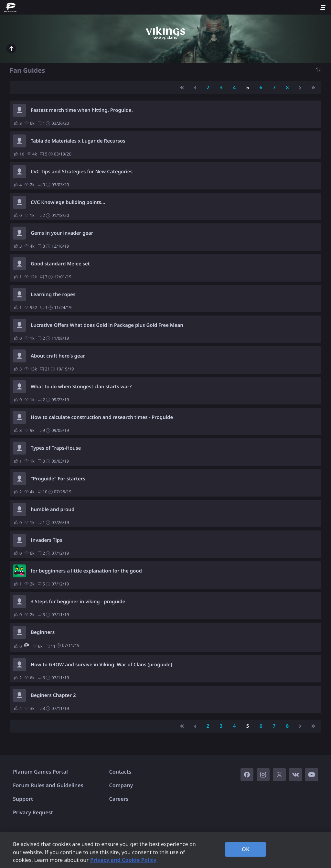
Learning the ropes (53, 295)
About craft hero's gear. (58, 356)
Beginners (43, 632)
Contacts (120, 772)
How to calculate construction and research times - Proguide (102, 417)
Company (121, 785)
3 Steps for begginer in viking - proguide (78, 602)
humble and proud (53, 509)
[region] (165, 850)
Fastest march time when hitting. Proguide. (82, 110)
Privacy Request (33, 812)
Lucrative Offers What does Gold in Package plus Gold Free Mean (107, 325)
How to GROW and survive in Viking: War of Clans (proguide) (101, 665)
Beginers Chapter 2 (53, 695)
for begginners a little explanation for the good (86, 571)
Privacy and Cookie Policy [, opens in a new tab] (123, 860)
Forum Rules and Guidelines (48, 785)
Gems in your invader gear (62, 233)
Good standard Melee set (60, 264)
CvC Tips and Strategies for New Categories (82, 172)
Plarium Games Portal (40, 772)
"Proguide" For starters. (59, 479)
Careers (119, 799)
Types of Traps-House (56, 448)
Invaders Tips (47, 540)
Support (23, 799)
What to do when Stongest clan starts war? (81, 387)
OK (246, 849)
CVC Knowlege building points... (68, 202)
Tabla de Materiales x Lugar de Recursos (78, 141)
